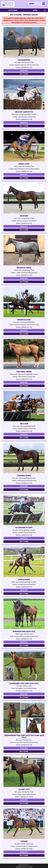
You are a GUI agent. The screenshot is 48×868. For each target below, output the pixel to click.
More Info (24, 71)
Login (35, 10)
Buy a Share (13, 10)
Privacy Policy (24, 865)
